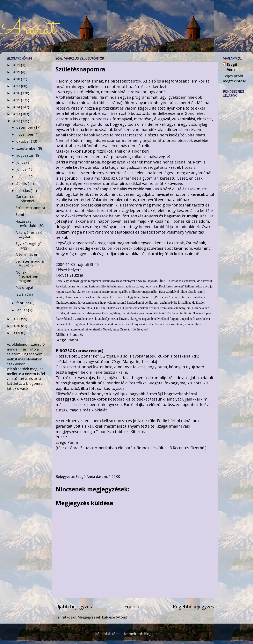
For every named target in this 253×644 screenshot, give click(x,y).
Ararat (28, 30)
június (22, 169)
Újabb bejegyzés (74, 606)
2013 (17, 114)
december (25, 127)
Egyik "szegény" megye (29, 246)
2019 (17, 72)
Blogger (150, 634)
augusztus (25, 155)
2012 (17, 121)
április (22, 184)
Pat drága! (24, 287)
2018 (17, 79)
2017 (17, 86)
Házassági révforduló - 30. (30, 223)
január (22, 310)
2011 (17, 319)
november (25, 134)
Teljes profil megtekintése (234, 78)
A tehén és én (27, 254)
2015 (17, 100)
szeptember (27, 148)
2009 (17, 333)
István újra (24, 294)
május (22, 177)
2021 (17, 65)
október (24, 141)
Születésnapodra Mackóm (30, 263)
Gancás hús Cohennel (25, 199)
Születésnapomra (30, 208)
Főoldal (132, 606)
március (24, 191)
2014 (17, 107)
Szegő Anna (232, 67)
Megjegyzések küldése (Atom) (102, 617)
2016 (17, 93)
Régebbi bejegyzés (194, 606)
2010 (17, 326)
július (21, 162)
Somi (20, 214)
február (23, 303)
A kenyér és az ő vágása (29, 235)
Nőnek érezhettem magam (27, 276)
